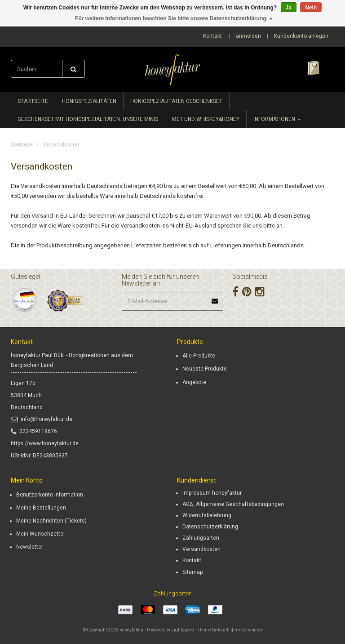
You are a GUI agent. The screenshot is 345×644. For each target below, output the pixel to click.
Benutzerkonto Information (50, 495)
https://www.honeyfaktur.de (45, 443)
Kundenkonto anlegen (301, 36)
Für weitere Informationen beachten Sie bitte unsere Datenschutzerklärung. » (174, 18)
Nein (311, 8)
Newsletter (30, 547)
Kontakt (212, 36)
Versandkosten (61, 145)
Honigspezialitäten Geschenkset (176, 101)
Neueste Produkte (205, 369)
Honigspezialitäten (89, 101)
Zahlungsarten (201, 538)
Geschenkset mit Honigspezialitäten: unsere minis (88, 119)
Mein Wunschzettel (40, 534)
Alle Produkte (199, 356)
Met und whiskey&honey (206, 119)
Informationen (277, 119)
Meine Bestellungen (41, 508)
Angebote (194, 382)
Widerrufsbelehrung (207, 515)
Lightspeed (183, 630)
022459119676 (34, 431)
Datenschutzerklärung (210, 527)
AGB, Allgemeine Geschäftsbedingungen (233, 504)
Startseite (33, 101)
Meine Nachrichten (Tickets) (51, 521)
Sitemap (192, 572)
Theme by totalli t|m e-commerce (230, 630)
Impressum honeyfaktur (212, 493)
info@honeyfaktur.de (42, 419)
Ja (289, 8)
